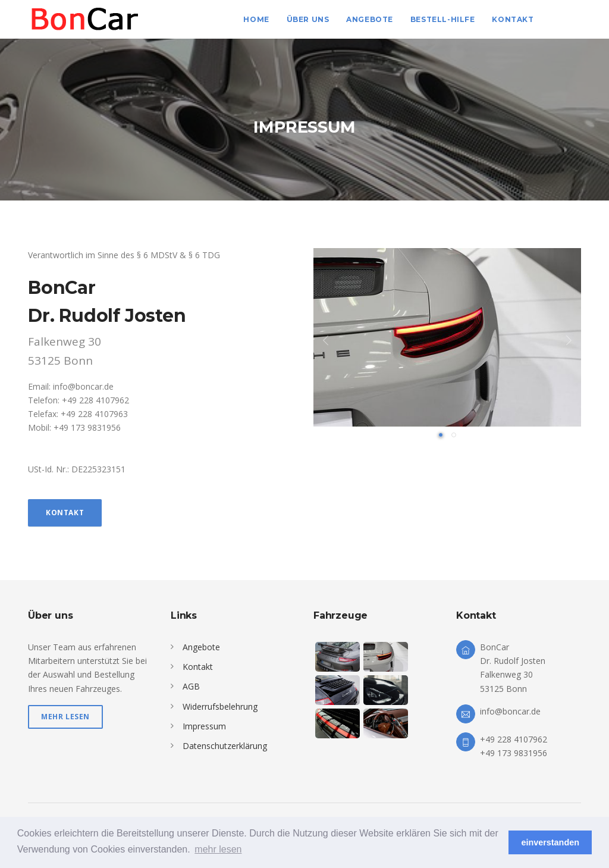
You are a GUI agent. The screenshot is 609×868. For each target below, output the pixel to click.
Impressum (204, 726)
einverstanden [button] (550, 842)
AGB (191, 686)
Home (256, 19)
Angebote (370, 19)
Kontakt (513, 19)
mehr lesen (65, 717)
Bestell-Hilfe (443, 19)
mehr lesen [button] (218, 849)
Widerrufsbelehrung (220, 706)
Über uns (308, 19)
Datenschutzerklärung (225, 746)
